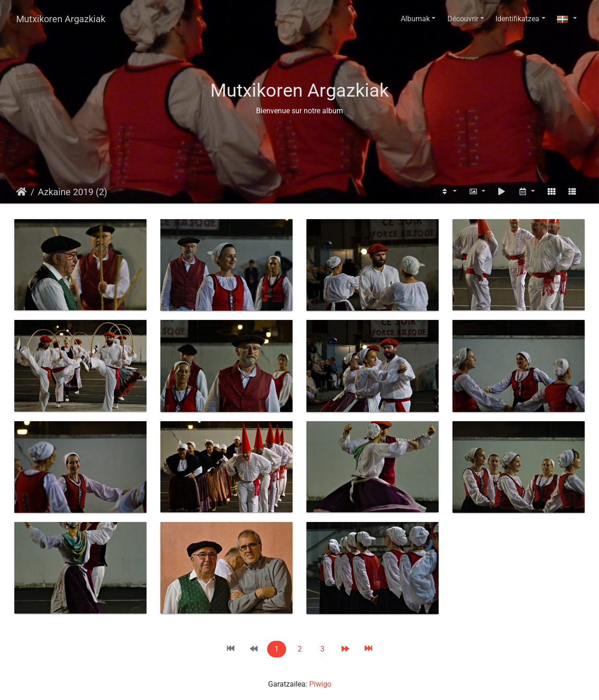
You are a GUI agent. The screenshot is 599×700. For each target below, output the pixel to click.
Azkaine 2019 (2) (73, 192)
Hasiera (21, 192)
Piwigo (320, 684)
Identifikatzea (517, 19)
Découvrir (463, 19)
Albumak (415, 19)
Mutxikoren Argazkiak (61, 19)
